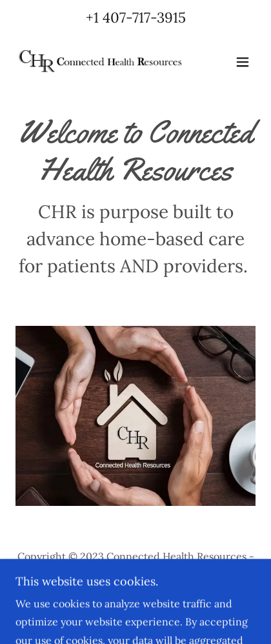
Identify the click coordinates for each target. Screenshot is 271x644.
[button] (243, 62)
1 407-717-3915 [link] (140, 17)
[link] (99, 62)
